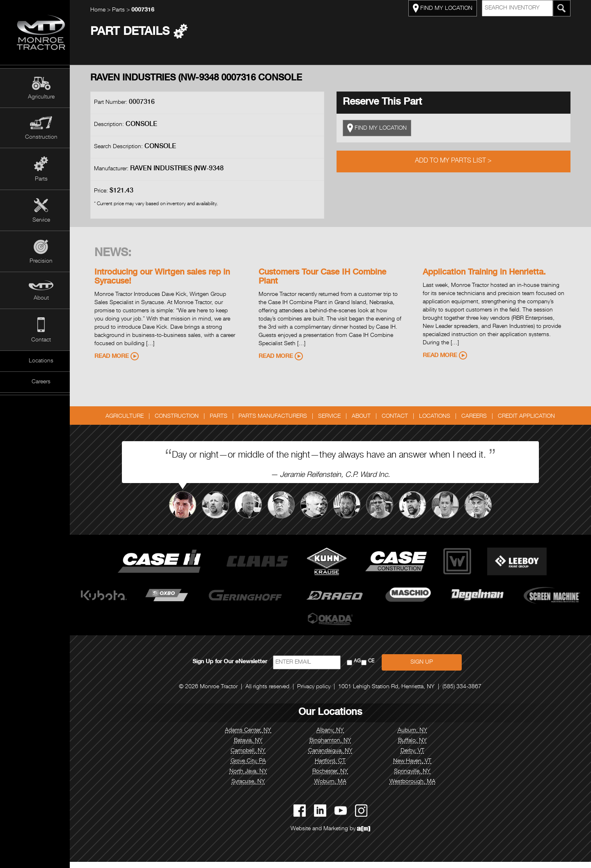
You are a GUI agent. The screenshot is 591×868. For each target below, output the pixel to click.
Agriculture (41, 97)
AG (363, 668)
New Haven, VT (419, 767)
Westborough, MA (419, 788)
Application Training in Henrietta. (490, 273)
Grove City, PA (254, 767)
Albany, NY (337, 737)
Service (41, 220)
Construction (41, 137)
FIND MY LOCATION (449, 8)
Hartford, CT (337, 767)
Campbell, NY (255, 757)
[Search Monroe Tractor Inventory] (568, 8)
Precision (41, 261)
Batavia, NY (254, 747)
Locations (41, 361)
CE (377, 668)
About (41, 298)
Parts (41, 179)
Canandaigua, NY (337, 757)
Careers (41, 382)
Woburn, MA (337, 788)
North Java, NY (254, 778)
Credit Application (533, 417)
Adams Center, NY (255, 737)
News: (119, 254)
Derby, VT (419, 757)
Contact (41, 340)
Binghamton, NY (337, 747)
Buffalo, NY (419, 747)
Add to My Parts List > (460, 161)
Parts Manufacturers (279, 417)
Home (104, 10)
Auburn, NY (419, 737)
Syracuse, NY (254, 788)
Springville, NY (419, 778)
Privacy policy (320, 693)
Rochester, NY (337, 778)
